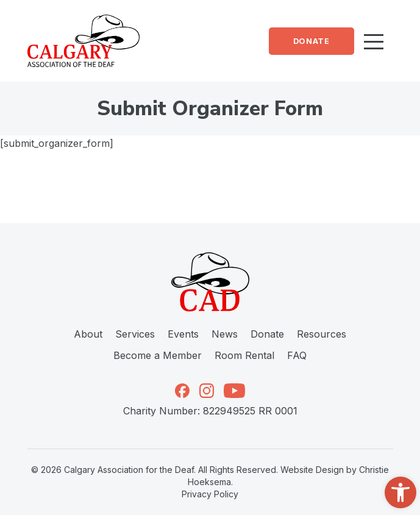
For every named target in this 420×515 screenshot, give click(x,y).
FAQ (297, 355)
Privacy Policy (210, 494)
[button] (400, 492)
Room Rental (244, 355)
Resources (322, 334)
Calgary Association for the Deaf (129, 470)
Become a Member (158, 355)
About (88, 334)
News (225, 334)
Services (135, 334)
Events (183, 334)
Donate (311, 41)
